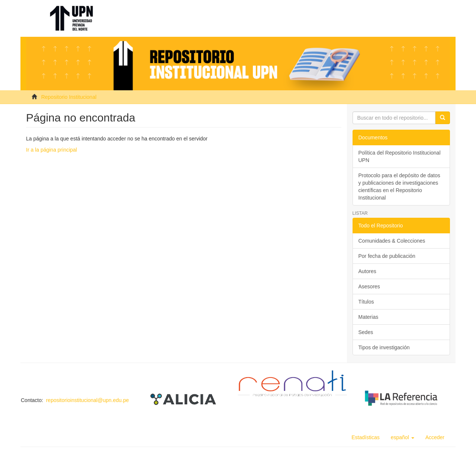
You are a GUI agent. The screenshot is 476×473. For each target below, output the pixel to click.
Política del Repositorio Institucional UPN (400, 156)
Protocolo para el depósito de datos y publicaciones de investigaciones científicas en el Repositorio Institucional (399, 187)
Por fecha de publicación (387, 256)
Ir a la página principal (52, 150)
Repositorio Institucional (69, 97)
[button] (403, 437)
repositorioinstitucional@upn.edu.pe (88, 400)
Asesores (369, 286)
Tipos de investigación (384, 347)
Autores (367, 271)
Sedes (366, 332)
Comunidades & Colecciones (392, 241)
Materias (369, 317)
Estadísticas (365, 437)
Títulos (366, 302)
